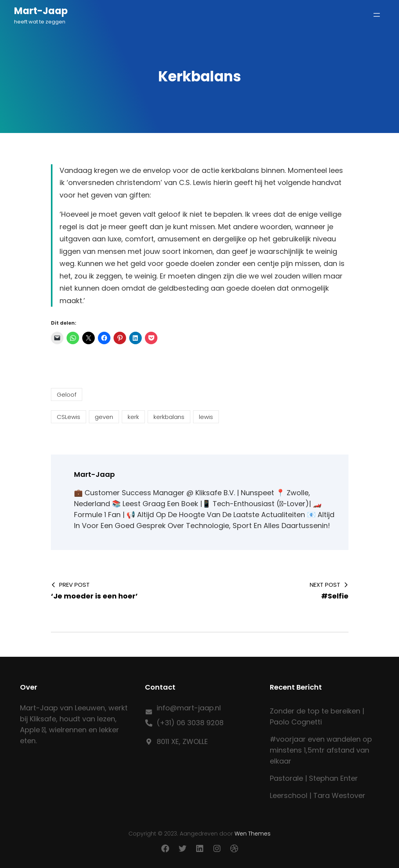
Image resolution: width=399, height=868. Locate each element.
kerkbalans (169, 417)
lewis (206, 417)
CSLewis (69, 417)
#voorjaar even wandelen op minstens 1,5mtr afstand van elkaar (321, 750)
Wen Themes (253, 834)
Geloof (67, 394)
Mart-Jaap (41, 11)
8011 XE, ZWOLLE (182, 741)
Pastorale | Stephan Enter (314, 778)
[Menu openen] (377, 15)
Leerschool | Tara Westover (318, 795)
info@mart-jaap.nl (189, 708)
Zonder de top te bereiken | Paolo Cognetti (317, 716)
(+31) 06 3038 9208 (190, 723)
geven (104, 417)
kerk (133, 417)
